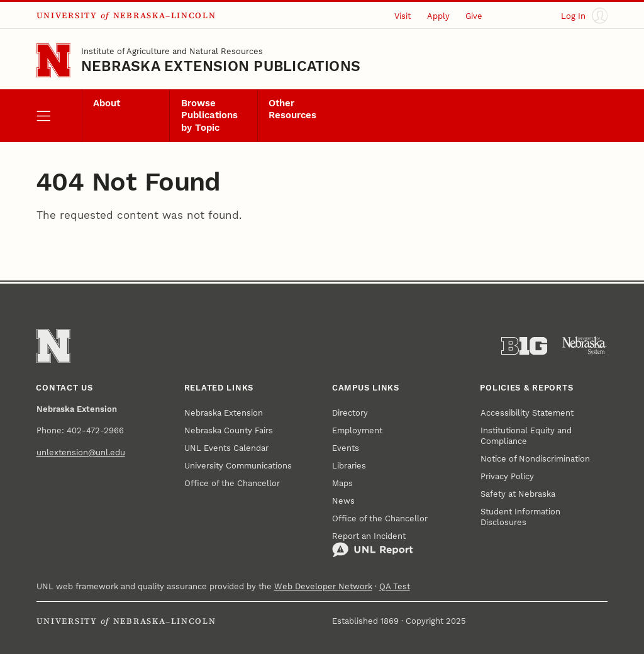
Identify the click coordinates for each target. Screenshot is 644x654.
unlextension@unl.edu (81, 452)
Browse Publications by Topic (209, 116)
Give (474, 16)
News (343, 501)
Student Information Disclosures (520, 517)
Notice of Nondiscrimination (535, 459)
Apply (438, 16)
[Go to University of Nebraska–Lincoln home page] (53, 60)
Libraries (349, 466)
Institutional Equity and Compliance (526, 436)
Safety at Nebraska (518, 494)
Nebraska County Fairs (229, 430)
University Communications (238, 466)
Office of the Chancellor (232, 483)
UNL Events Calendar (226, 448)
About (107, 103)
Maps (342, 483)
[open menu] (59, 116)
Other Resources (292, 109)
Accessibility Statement (527, 413)
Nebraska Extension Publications (221, 66)
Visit (402, 16)
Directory (350, 413)
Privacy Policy (507, 476)
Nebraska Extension (224, 413)
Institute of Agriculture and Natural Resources (172, 51)
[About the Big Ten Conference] (524, 346)
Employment (357, 430)
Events (346, 448)
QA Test (395, 586)
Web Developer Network (323, 586)
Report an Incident (373, 545)
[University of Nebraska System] (585, 346)
